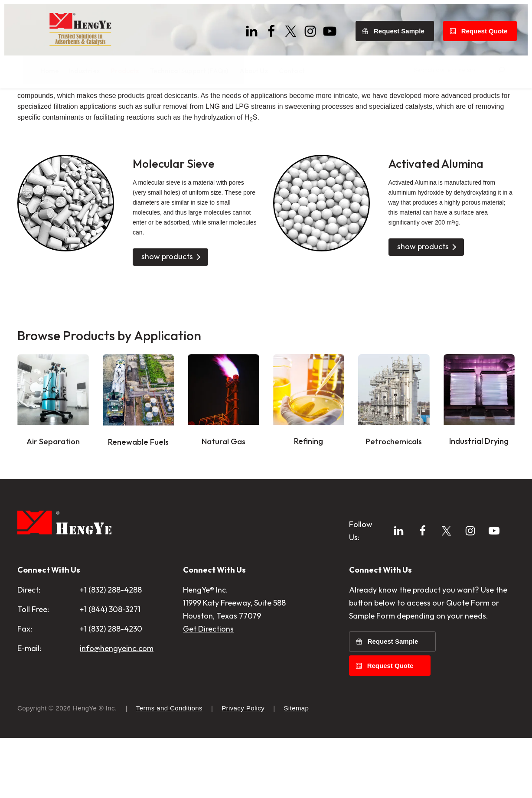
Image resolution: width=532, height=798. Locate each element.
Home (26, 106)
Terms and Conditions (169, 768)
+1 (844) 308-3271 (110, 684)
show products (167, 331)
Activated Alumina (442, 238)
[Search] (518, 69)
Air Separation (53, 516)
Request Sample (403, 27)
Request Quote (488, 27)
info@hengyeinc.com (117, 723)
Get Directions (208, 703)
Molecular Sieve (178, 238)
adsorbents (104, 159)
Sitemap (296, 768)
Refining (308, 516)
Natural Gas (223, 516)
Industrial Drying (479, 516)
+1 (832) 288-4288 (111, 664)
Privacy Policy (243, 768)
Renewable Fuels (138, 516)
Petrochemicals (394, 516)
